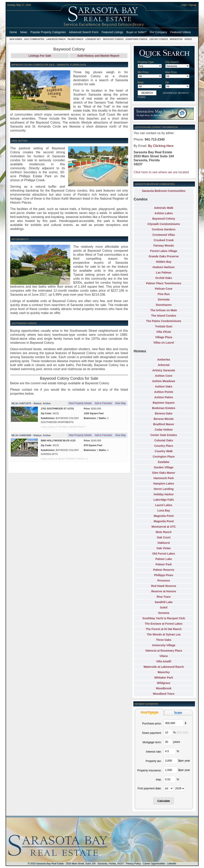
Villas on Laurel (164, 343)
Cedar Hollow (164, 430)
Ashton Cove (164, 376)
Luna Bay (164, 510)
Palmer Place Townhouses (164, 283)
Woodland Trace (164, 694)
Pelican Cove (164, 289)
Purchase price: (152, 723)
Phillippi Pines (164, 575)
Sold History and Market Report (98, 56)
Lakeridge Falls (164, 500)
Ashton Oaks (164, 386)
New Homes (16, 39)
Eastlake (164, 462)
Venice (188, 39)
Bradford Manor (164, 424)
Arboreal (164, 365)
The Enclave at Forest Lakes (164, 624)
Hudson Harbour (164, 267)
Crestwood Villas (164, 235)
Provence (164, 581)
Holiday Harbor (164, 494)
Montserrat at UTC (164, 527)
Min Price (143, 72)
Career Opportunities (154, 864)
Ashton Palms (164, 397)
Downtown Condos (136, 39)
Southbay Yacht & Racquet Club (164, 618)
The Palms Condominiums (164, 321)
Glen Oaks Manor (164, 473)
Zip (167, 82)
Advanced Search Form (84, 32)
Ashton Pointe (164, 392)
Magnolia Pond (164, 521)
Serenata (164, 299)
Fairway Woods (164, 246)
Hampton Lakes (164, 484)
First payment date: (150, 788)
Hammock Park (164, 478)
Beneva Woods (164, 419)
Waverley (164, 672)
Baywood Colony (164, 219)
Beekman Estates (164, 408)
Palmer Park (164, 564)
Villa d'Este (164, 332)
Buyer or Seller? (136, 32)
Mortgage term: (152, 742)
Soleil (164, 607)
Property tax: (154, 761)
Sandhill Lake (164, 602)
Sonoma (164, 613)
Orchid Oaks (164, 278)
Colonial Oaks (164, 440)
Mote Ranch (164, 532)
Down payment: (152, 733)
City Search (172, 62)
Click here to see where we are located (161, 172)
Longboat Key (93, 39)
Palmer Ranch (76, 39)
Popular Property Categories (48, 32)
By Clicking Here (161, 146)
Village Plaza (164, 337)
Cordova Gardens (164, 229)
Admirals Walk (164, 208)
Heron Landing (164, 489)
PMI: (159, 780)
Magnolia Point (164, 516)
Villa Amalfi (164, 661)
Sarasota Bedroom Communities (164, 191)
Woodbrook (164, 688)
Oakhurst (164, 543)
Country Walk (164, 451)
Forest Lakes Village (164, 251)
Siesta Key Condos (113, 39)
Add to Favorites (103, 403)
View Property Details (80, 403)
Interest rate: (154, 752)
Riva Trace (164, 597)
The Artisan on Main (164, 310)
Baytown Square (164, 403)
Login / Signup (189, 5)
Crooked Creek (164, 240)
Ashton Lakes (164, 213)
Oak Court (164, 537)
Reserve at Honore (164, 591)
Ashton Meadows (164, 381)
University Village (164, 645)
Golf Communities (34, 39)
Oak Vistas (164, 548)
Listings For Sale (40, 56)
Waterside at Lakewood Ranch (164, 667)
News (24, 32)
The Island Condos (164, 316)
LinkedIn (172, 864)
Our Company (158, 32)
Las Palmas (164, 272)
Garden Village (164, 467)
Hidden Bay (164, 262)
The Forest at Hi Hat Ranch (164, 629)
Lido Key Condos (159, 39)
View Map (120, 403)
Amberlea (164, 360)
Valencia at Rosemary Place (164, 651)
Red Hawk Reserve (164, 586)
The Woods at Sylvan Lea (164, 634)
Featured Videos (181, 32)
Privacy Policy (133, 864)
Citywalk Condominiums (164, 224)
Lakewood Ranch (56, 39)
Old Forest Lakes (164, 554)
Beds (141, 82)
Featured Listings (112, 32)
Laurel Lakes (164, 505)
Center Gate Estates (164, 435)
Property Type (146, 62)
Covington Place (164, 457)
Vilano (164, 656)
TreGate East (164, 326)
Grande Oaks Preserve (164, 256)
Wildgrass (164, 683)
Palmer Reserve (164, 570)
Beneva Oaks (164, 413)
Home (13, 32)
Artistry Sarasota (164, 370)
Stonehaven (164, 305)
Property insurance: (149, 770)
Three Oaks (164, 640)
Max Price (171, 72)
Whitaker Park (164, 678)
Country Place (164, 446)
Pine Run (164, 294)
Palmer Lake (164, 559)
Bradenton (176, 39)
